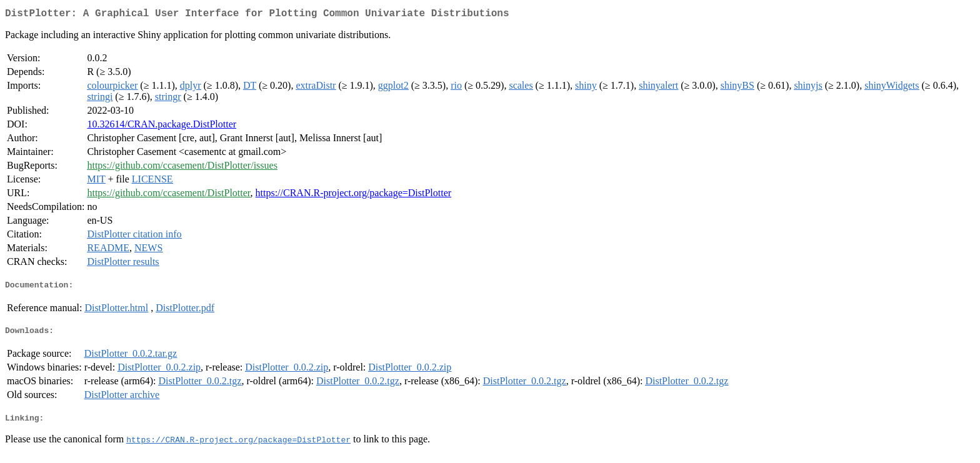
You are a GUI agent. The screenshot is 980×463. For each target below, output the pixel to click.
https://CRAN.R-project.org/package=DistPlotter (354, 195)
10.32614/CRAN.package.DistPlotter (162, 127)
